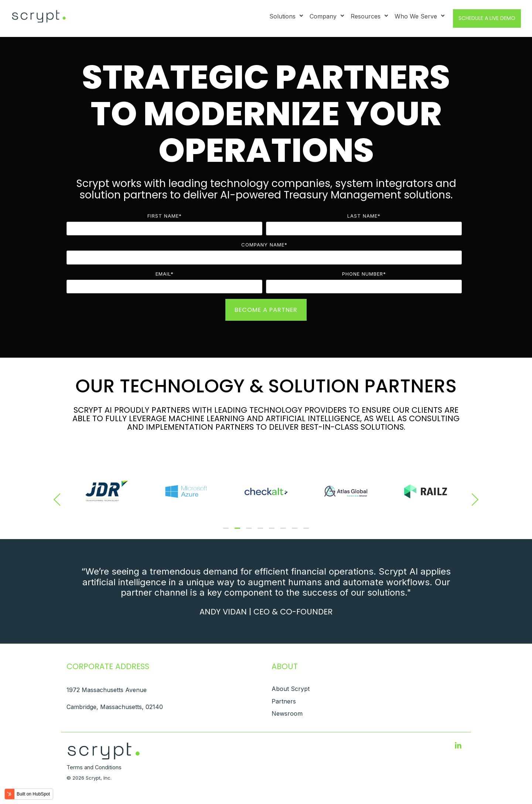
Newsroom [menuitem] (287, 714)
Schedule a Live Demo (487, 18)
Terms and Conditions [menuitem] (94, 767)
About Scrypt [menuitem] (291, 689)
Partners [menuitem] (284, 701)
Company (327, 16)
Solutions (287, 16)
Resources (370, 16)
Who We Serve (420, 16)
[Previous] (60, 500)
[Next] (472, 500)
